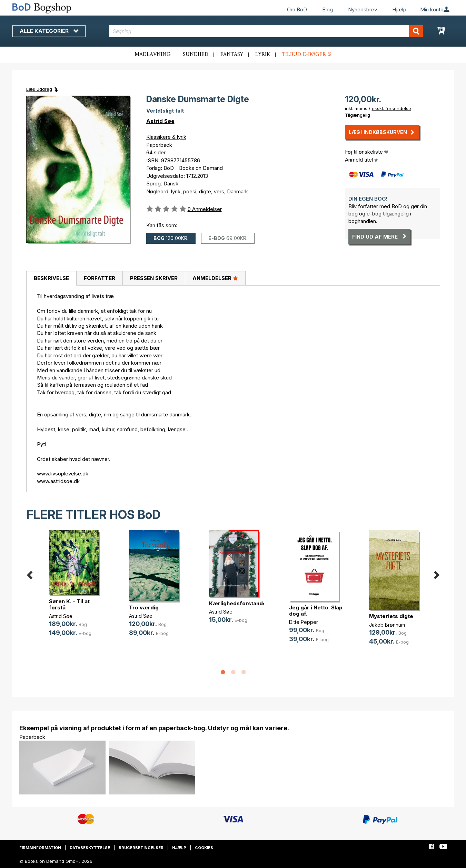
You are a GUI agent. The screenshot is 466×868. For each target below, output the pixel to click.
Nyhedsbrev (363, 9)
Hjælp (399, 9)
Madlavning (153, 55)
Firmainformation (40, 848)
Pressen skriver (154, 278)
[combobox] (266, 31)
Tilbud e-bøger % (307, 55)
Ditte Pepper (304, 622)
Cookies (204, 848)
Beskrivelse (51, 278)
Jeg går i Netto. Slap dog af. (316, 611)
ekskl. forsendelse (391, 108)
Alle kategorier (49, 31)
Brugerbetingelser (141, 848)
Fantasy (232, 55)
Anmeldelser (215, 278)
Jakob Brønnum (387, 625)
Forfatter (100, 278)
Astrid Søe (160, 121)
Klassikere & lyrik (166, 137)
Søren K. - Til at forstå (69, 604)
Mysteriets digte (391, 616)
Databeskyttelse (90, 848)
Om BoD (297, 9)
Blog (328, 9)
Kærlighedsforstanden (239, 603)
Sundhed (196, 55)
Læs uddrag (39, 89)
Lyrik (263, 55)
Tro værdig (144, 607)
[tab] (51, 279)
